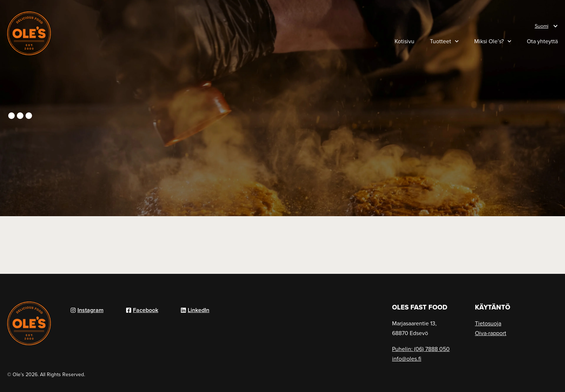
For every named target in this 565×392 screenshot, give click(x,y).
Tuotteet (444, 41)
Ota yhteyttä (542, 41)
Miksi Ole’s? (493, 41)
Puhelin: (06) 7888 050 (421, 349)
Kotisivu (404, 41)
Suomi (542, 26)
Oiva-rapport (491, 333)
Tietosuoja (488, 323)
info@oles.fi (407, 358)
